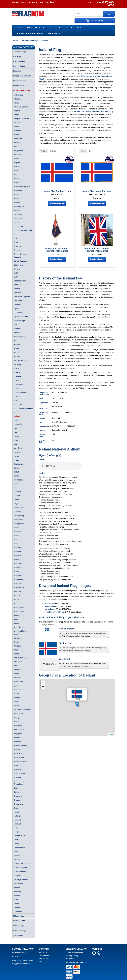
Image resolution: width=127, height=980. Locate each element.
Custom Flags (19, 61)
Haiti (16, 400)
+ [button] (43, 683)
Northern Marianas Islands (21, 633)
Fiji (15, 341)
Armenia (17, 127)
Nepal (16, 603)
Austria (16, 135)
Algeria (16, 103)
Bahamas (18, 143)
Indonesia (18, 424)
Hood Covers (19, 86)
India (16, 420)
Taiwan (16, 812)
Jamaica (17, 452)
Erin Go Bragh (19, 321)
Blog (41, 961)
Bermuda (17, 174)
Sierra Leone (19, 729)
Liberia (16, 500)
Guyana (17, 396)
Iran (15, 428)
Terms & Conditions (74, 953)
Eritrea (16, 325)
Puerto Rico (18, 682)
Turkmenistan (19, 848)
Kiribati (16, 472)
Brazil (16, 194)
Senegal (17, 718)
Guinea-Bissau (20, 392)
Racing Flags (19, 926)
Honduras (18, 404)
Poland (16, 674)
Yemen (16, 903)
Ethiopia (17, 333)
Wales (16, 899)
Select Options (57, 204)
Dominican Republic (22, 297)
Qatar (16, 686)
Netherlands (19, 607)
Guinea (17, 388)
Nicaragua (18, 615)
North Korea (19, 627)
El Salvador (18, 313)
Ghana (16, 368)
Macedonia (18, 520)
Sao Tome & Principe (22, 710)
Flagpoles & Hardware (30, 33)
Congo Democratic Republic (21, 256)
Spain (16, 765)
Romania (17, 690)
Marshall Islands (20, 548)
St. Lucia (17, 777)
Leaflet (111, 734)
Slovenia (17, 741)
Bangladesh (19, 151)
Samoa (17, 702)
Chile (16, 238)
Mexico (17, 559)
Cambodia (18, 214)
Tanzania (17, 820)
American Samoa (21, 107)
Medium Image (51, 606)
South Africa (19, 753)
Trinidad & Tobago (21, 836)
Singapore (18, 733)
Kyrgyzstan (18, 480)
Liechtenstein (19, 508)
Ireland (16, 436)
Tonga (16, 832)
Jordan (16, 460)
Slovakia (17, 737)
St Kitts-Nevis (19, 773)
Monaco (17, 571)
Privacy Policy (72, 956)
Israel (16, 440)
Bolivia (16, 182)
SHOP (20, 28)
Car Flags (55, 28)
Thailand (17, 824)
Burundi (17, 210)
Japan (16, 456)
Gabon (16, 352)
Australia (17, 131)
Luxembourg (19, 516)
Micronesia (18, 563)
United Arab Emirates (22, 864)
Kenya (16, 468)
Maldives (17, 536)
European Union (20, 337)
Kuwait (16, 476)
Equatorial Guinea (21, 317)
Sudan (16, 788)
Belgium (17, 163)
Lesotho (17, 496)
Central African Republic (24, 230)
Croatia (17, 269)
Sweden (17, 800)
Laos (16, 484)
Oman (16, 642)
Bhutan (17, 178)
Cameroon (18, 218)
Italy (15, 444)
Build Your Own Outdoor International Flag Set (97, 250)
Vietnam (17, 895)
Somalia (17, 749)
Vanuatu (17, 888)
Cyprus (17, 277)
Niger (16, 619)
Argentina (18, 123)
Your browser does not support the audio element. (60, 466)
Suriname (18, 792)
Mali (15, 540)
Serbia (16, 721)
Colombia (18, 246)
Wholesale (54, 33)
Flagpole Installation (21, 964)
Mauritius (17, 555)
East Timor (18, 301)
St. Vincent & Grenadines (19, 783)
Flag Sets (17, 71)
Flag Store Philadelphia (23, 961)
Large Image (50, 609)
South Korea (19, 757)
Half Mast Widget (20, 953)
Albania (17, 99)
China (16, 242)
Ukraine (17, 860)
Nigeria (17, 623)
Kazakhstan (18, 464)
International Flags (22, 90)
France (16, 348)
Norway (17, 638)
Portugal (17, 678)
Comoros (17, 250)
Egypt (16, 309)
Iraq (15, 432)
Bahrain (17, 147)
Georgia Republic (21, 360)
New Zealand (19, 611)
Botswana (18, 190)
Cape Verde (19, 226)
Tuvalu (16, 852)
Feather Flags (73, 28)
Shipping (70, 958)
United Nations (20, 872)
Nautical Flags (19, 921)
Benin (16, 171)
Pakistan (17, 646)
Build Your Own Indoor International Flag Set (57, 250)
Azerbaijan (18, 139)
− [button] (43, 687)
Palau (16, 650)
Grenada (17, 376)
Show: (83, 151)
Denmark (17, 285)
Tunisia (17, 840)
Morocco (17, 583)
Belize (16, 167)
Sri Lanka (18, 769)
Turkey (16, 844)
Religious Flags (20, 930)
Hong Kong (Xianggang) (24, 408)
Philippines (18, 670)
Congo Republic (20, 261)
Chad (16, 234)
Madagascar (19, 524)
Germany (17, 364)
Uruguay (17, 876)
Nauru (16, 599)
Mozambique (19, 587)
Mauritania (18, 551)
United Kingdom (20, 868)
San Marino (18, 706)
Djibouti (17, 289)
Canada (17, 222)
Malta (16, 544)
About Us (43, 953)
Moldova (17, 567)
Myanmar (17, 591)
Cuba (16, 273)
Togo (16, 828)
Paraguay (18, 662)
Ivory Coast (18, 448)
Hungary (17, 412)
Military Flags (19, 916)
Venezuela (18, 892)
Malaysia (17, 532)
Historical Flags (20, 81)
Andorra (17, 111)
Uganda (17, 856)
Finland (17, 345)
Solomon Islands (20, 745)
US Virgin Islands (21, 880)
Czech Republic (20, 281)
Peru (16, 666)
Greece (17, 372)
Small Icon (49, 603)
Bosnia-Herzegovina (22, 186)
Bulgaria (17, 202)
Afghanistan (19, 95)
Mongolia (17, 575)
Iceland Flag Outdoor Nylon (57, 191)
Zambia (17, 907)
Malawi (16, 528)
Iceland (17, 416)
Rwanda (17, 698)
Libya (16, 504)
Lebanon (17, 492)
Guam (16, 380)
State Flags (18, 935)
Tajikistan (17, 816)
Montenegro (19, 579)
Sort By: (44, 151)
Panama (17, 654)
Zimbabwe (18, 911)
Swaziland (18, 796)
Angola (16, 115)
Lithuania (17, 512)
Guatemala (18, 384)
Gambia (17, 356)
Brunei (16, 198)
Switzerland (18, 804)
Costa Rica (18, 265)
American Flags (36, 28)
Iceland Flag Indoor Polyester (97, 191)
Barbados (18, 155)
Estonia (17, 329)
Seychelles (18, 725)
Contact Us (44, 956)
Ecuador (17, 305)
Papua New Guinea (22, 658)
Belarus (17, 159)
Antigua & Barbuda (21, 119)
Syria (16, 808)
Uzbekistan (18, 884)
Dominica (17, 293)
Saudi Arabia (19, 714)
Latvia (16, 488)
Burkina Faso (19, 206)
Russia (16, 694)
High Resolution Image (55, 612)
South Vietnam (20, 761)
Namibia (17, 595)
